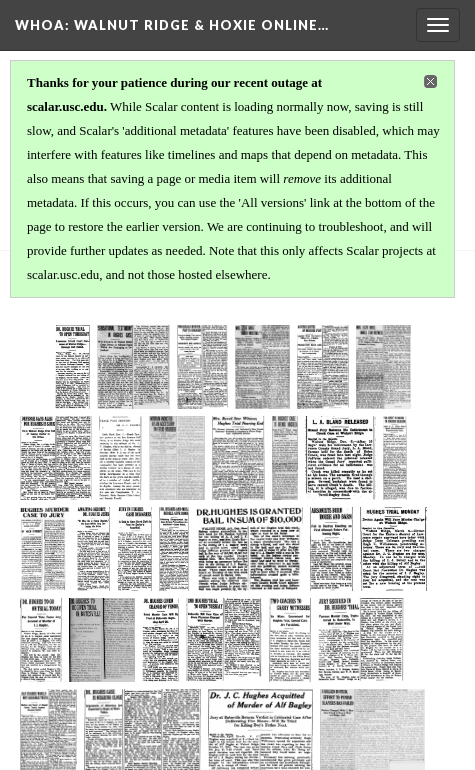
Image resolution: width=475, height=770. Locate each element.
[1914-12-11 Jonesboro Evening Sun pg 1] (152, 458)
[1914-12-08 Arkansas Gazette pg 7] (301, 367)
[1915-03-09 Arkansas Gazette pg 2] (297, 458)
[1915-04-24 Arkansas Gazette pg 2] (197, 640)
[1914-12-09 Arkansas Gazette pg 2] (393, 367)
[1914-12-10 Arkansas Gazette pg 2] (37, 458)
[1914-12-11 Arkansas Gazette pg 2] (77, 458)
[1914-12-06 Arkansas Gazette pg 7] (144, 367)
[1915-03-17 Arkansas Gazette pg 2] (112, 549)
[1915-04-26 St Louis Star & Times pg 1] (309, 640)
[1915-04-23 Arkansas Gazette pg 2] (78, 640)
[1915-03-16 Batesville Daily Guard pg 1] (53, 549)
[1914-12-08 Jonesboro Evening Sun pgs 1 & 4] (345, 367)
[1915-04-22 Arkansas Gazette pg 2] (391, 549)
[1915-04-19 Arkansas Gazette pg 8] (241, 549)
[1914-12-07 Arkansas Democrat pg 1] (191, 367)
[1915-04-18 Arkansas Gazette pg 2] (175, 549)
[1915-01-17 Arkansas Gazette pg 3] (235, 458)
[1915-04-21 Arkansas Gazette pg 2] (312, 549)
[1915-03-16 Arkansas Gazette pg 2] (359, 458)
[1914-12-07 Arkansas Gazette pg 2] (246, 367)
